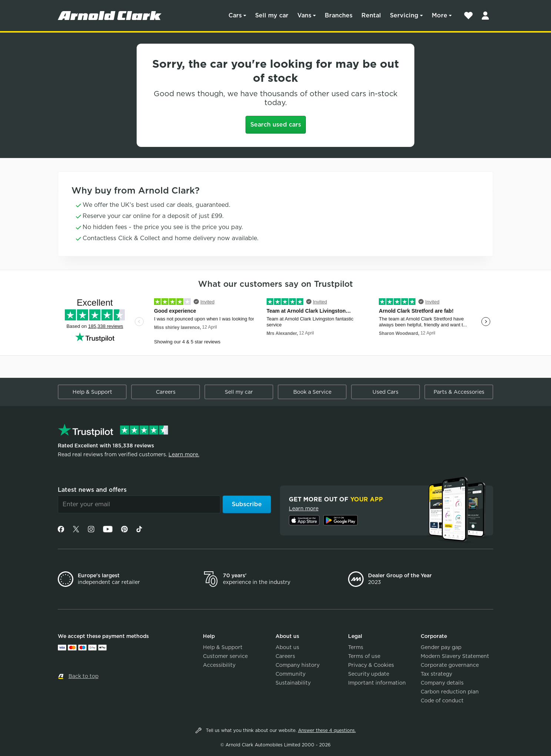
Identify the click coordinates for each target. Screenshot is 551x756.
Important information (377, 683)
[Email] (139, 504)
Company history (298, 665)
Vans (304, 15)
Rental (371, 15)
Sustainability (293, 683)
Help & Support (92, 392)
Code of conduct (442, 700)
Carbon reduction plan (450, 692)
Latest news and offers (92, 490)
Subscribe (247, 504)
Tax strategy (436, 674)
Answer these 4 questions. (327, 730)
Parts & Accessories (459, 392)
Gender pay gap (441, 647)
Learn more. (184, 454)
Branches (339, 15)
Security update (369, 674)
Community (290, 674)
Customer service (225, 656)
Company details (442, 683)
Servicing (404, 15)
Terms (356, 647)
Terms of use (364, 656)
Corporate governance (450, 665)
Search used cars (276, 125)
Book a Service (312, 392)
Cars (235, 15)
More (440, 15)
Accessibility (219, 665)
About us (287, 647)
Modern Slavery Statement (455, 656)
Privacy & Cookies (371, 665)
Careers (166, 392)
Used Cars (385, 392)
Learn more (304, 508)
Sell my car (272, 15)
